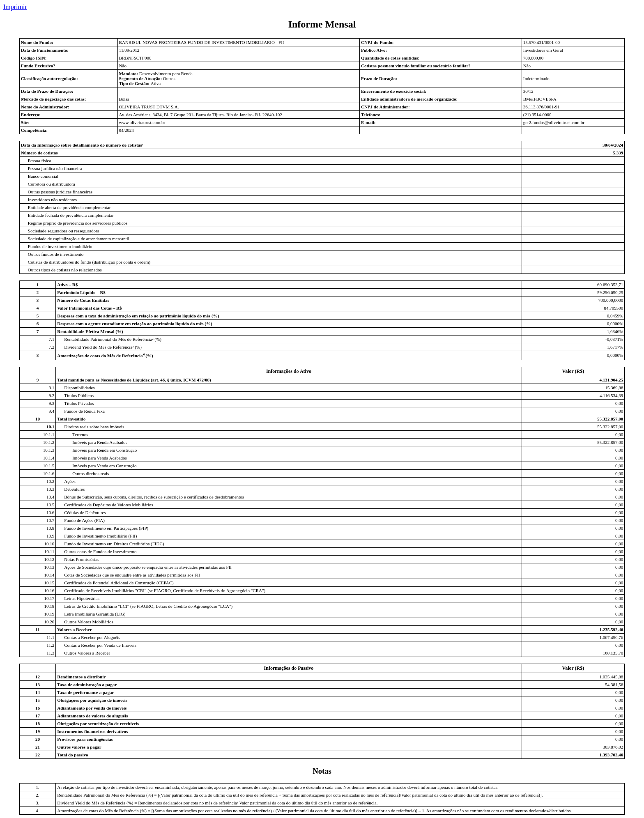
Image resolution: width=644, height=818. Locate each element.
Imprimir (15, 7)
